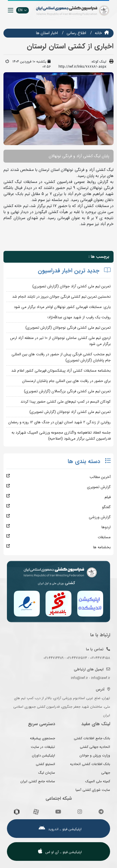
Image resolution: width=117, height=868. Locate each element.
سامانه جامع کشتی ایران (38, 781)
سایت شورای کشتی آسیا (93, 790)
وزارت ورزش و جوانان (95, 755)
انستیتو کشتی (45, 764)
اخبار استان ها (47, 33)
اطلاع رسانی (76, 33)
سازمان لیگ (47, 773)
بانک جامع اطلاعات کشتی (92, 738)
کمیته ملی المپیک (98, 781)
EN (22, 10)
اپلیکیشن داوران (44, 755)
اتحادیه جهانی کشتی (95, 747)
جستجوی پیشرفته (43, 738)
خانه (98, 33)
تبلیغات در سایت (43, 747)
